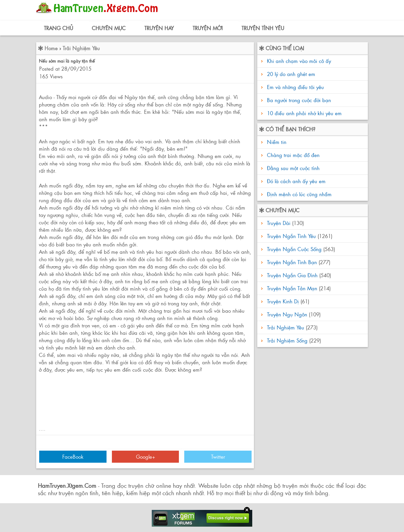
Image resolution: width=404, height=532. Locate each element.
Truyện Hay (159, 28)
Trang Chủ (58, 28)
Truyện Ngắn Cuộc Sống (294, 249)
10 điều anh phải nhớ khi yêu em (304, 113)
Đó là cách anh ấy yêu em (295, 181)
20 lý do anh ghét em (291, 74)
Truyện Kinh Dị (283, 301)
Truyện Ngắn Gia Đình (292, 275)
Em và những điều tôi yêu (295, 87)
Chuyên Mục (109, 28)
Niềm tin (276, 142)
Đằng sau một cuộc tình (292, 168)
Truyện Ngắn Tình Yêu (291, 236)
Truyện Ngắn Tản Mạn (292, 288)
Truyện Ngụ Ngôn (287, 314)
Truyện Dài (279, 223)
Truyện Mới (208, 28)
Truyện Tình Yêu (263, 28)
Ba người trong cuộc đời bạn (299, 100)
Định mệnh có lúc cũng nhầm (298, 194)
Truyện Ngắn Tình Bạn (292, 262)
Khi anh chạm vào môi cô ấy (299, 61)
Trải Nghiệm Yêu (81, 48)
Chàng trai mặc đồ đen (292, 155)
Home (51, 48)
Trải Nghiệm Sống (287, 340)
